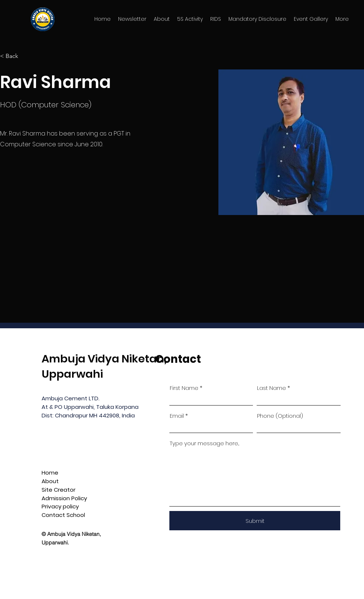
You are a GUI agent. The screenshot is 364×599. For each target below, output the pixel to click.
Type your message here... (204, 443)
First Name (184, 388)
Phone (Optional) (280, 416)
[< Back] (15, 56)
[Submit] (255, 521)
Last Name (272, 388)
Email (177, 416)
